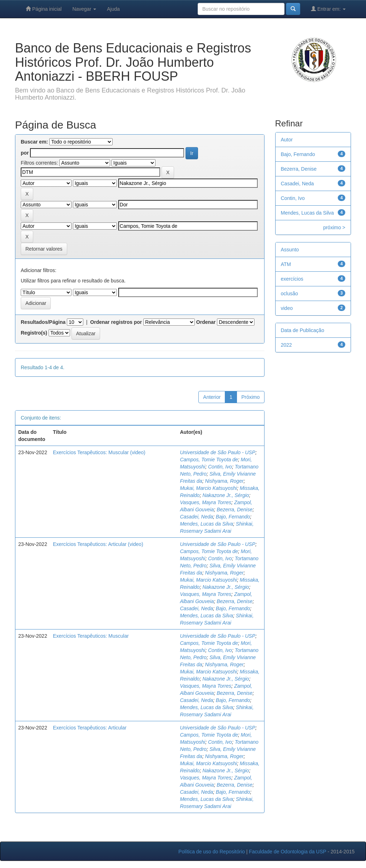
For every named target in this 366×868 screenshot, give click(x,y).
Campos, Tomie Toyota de (209, 460)
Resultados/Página (43, 322)
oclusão (290, 293)
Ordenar (206, 322)
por (25, 153)
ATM (286, 264)
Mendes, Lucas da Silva (206, 524)
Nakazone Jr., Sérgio (226, 495)
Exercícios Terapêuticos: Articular (90, 728)
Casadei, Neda (196, 517)
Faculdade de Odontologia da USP (287, 852)
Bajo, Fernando (233, 517)
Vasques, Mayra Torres (206, 502)
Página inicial (44, 9)
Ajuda (113, 9)
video (287, 308)
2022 (286, 345)
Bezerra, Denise (234, 510)
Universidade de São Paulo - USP (217, 452)
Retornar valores (44, 249)
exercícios (292, 279)
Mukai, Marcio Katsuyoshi (208, 488)
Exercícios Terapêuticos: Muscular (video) (99, 452)
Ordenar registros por (116, 322)
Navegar (84, 9)
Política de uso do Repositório (212, 852)
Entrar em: (328, 9)
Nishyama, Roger (224, 481)
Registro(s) (34, 333)
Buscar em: (34, 142)
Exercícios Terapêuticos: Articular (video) (98, 544)
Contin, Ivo (220, 467)
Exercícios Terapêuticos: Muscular (91, 636)
